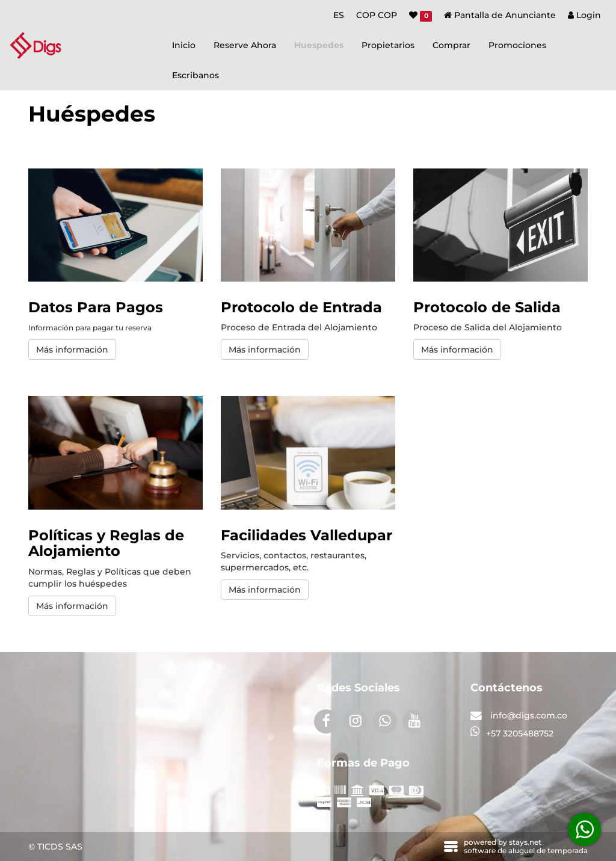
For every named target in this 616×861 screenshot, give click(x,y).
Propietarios (388, 45)
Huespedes (319, 45)
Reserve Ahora (245, 45)
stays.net (525, 842)
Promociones (517, 45)
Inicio (184, 45)
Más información (72, 350)
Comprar (451, 45)
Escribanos (196, 75)
